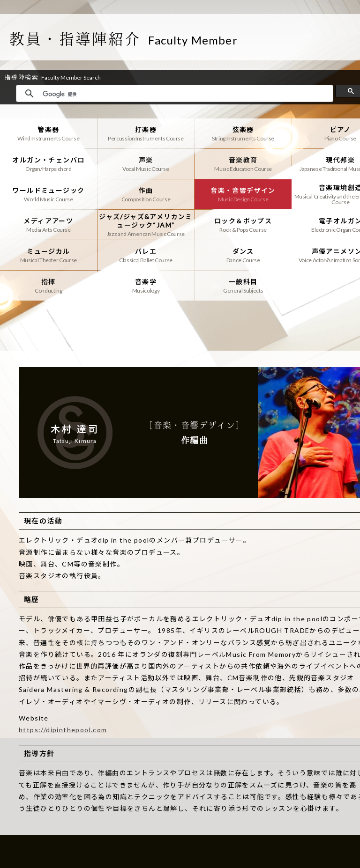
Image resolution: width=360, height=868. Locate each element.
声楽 (146, 164)
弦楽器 (243, 133)
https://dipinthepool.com (63, 730)
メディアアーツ (49, 225)
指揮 (49, 286)
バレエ (146, 255)
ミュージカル (49, 255)
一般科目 (243, 286)
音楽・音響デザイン (243, 194)
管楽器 (49, 133)
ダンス (243, 255)
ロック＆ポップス (243, 225)
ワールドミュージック (49, 194)
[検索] (185, 94)
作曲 (146, 194)
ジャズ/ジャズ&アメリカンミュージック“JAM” (146, 225)
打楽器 (146, 133)
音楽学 (146, 286)
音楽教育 (243, 164)
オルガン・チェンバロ (49, 164)
